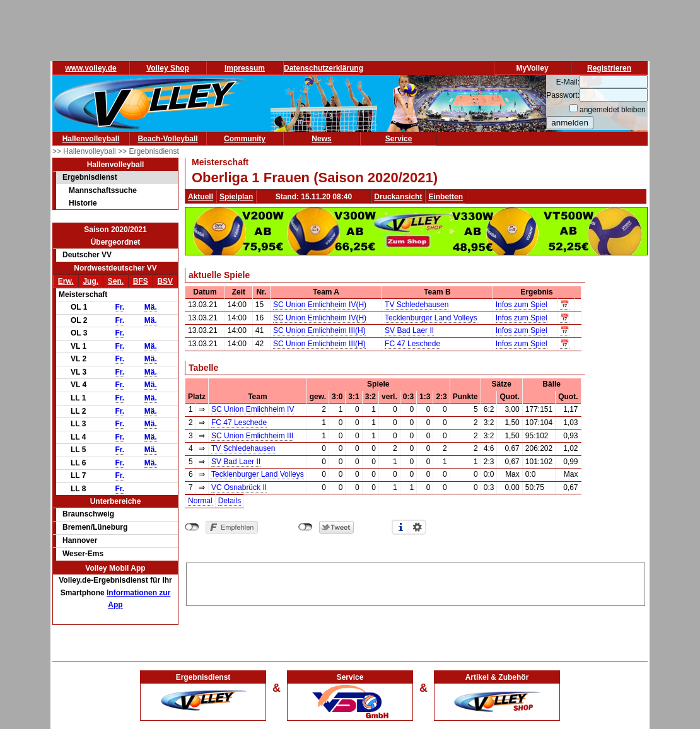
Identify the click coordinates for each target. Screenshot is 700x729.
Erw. (66, 281)
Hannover (80, 540)
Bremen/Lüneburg (95, 527)
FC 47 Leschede (412, 344)
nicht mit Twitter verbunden (306, 527)
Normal (200, 501)
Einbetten (446, 197)
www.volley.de (90, 68)
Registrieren (609, 68)
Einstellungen (417, 527)
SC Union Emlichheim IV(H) (320, 305)
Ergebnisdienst (90, 177)
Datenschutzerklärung (324, 68)
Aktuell (201, 197)
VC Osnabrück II (239, 487)
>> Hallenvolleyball (85, 151)
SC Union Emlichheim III (252, 436)
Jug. (90, 281)
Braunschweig (88, 514)
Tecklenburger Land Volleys (431, 318)
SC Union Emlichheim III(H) (319, 330)
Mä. (151, 307)
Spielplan (236, 197)
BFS (141, 281)
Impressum (245, 68)
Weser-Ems (83, 554)
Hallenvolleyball (91, 139)
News (321, 139)
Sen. (116, 281)
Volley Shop (168, 68)
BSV (165, 281)
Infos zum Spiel (522, 305)
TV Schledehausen (417, 305)
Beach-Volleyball (167, 139)
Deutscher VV (87, 255)
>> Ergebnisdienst (149, 151)
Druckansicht (398, 197)
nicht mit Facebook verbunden (192, 527)
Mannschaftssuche (103, 190)
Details (230, 501)
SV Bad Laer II (409, 330)
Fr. (120, 307)
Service (399, 139)
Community (245, 139)
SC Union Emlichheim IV (253, 409)
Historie (83, 203)
